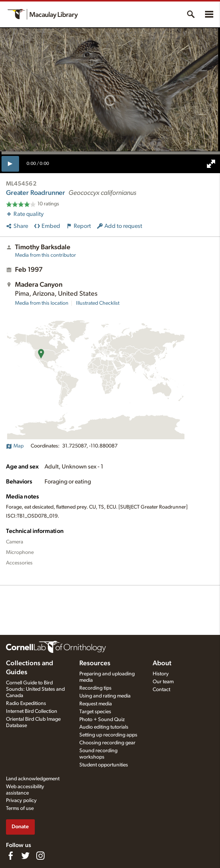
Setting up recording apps (108, 735)
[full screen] (211, 164)
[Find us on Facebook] (10, 856)
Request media (96, 704)
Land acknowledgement (33, 779)
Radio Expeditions (26, 703)
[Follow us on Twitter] (25, 856)
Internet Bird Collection (32, 711)
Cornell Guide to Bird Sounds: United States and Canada (35, 689)
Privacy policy (21, 801)
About (162, 663)
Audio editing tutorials (104, 727)
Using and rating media (105, 696)
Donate (20, 827)
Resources (95, 663)
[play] (10, 164)
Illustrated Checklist (98, 303)
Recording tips (95, 688)
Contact (161, 690)
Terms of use (20, 808)
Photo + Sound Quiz (102, 720)
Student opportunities (104, 765)
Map (15, 446)
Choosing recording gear (107, 743)
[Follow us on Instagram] (40, 856)
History (161, 674)
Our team (163, 682)
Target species (95, 712)
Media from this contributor (45, 255)
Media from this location (42, 303)
